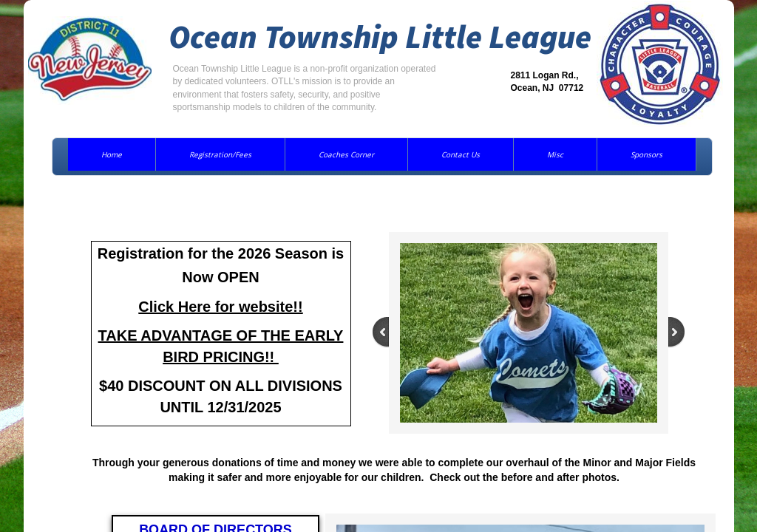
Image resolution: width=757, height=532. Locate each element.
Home (112, 154)
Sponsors (646, 154)
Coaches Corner (346, 154)
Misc (555, 154)
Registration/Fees (220, 154)
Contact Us (461, 154)
